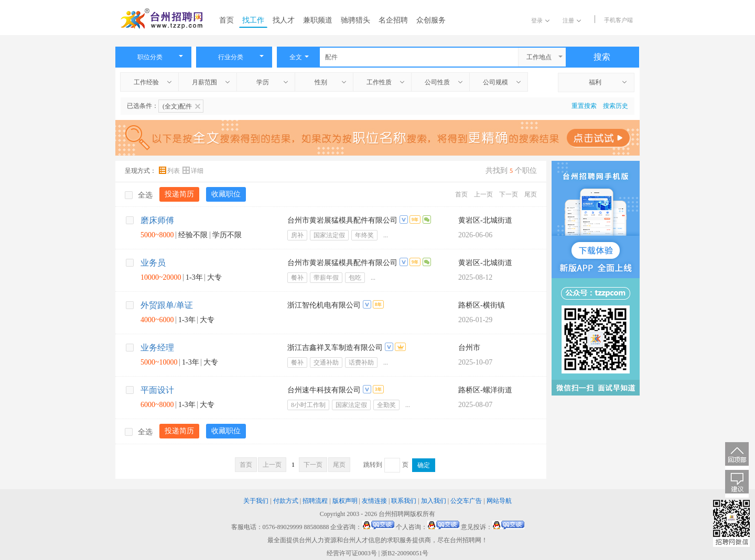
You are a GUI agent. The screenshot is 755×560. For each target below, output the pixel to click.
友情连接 (374, 501)
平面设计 (157, 390)
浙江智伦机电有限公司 (324, 305)
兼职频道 (318, 20)
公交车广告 (466, 501)
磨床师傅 (157, 220)
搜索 (602, 57)
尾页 (531, 194)
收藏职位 (226, 194)
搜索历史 (616, 106)
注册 (572, 20)
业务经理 (157, 348)
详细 (193, 171)
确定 (424, 465)
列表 (170, 171)
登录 (540, 20)
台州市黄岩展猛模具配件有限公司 (342, 220)
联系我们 (404, 501)
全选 (139, 195)
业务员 (153, 263)
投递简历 (179, 194)
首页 (226, 20)
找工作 (253, 20)
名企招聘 (393, 20)
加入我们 (434, 501)
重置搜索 (584, 106)
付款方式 (286, 501)
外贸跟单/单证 (167, 305)
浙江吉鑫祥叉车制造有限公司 (335, 348)
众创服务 (431, 20)
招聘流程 (315, 501)
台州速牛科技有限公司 (324, 390)
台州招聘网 (394, 514)
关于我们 (256, 501)
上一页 (483, 194)
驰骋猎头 (355, 20)
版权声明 (345, 501)
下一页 (509, 194)
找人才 (284, 20)
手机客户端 (618, 20)
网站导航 (499, 501)
